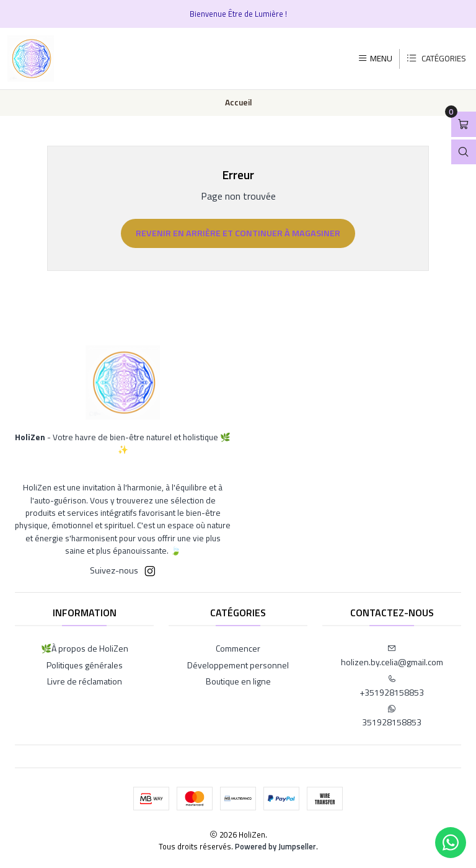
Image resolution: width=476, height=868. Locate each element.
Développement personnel (238, 665)
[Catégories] (436, 59)
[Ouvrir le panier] (464, 124)
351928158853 (392, 716)
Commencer (238, 648)
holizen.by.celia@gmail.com (392, 656)
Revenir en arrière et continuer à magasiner (238, 233)
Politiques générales (85, 665)
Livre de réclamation (85, 681)
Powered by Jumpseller (275, 846)
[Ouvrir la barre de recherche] (464, 152)
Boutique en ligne (238, 681)
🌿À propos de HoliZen (85, 648)
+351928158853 (392, 687)
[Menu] (375, 58)
